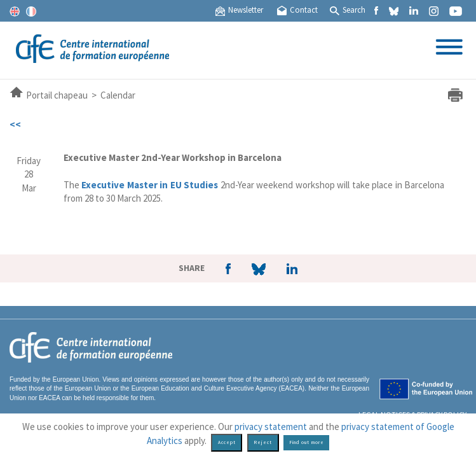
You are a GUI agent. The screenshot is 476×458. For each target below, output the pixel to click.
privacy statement (271, 427)
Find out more (307, 442)
